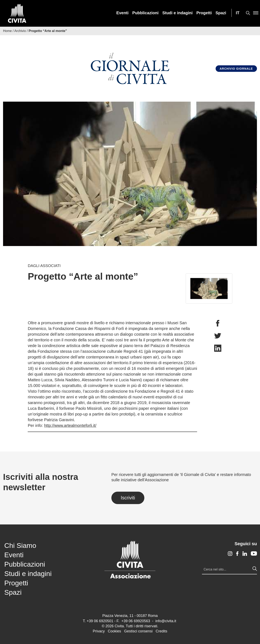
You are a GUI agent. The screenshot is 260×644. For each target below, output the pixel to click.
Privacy (99, 631)
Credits (162, 631)
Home (7, 31)
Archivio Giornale (236, 69)
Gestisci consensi (138, 631)
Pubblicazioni (145, 13)
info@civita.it (166, 621)
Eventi (122, 13)
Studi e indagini (177, 13)
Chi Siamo (20, 545)
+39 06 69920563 (136, 621)
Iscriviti (128, 498)
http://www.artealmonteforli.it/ (70, 425)
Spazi (221, 13)
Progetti (204, 13)
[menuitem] (122, 13)
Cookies (114, 631)
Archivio (20, 31)
